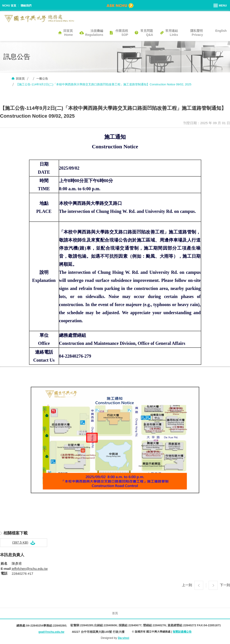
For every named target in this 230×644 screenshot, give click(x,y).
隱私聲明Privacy (197, 33)
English (221, 31)
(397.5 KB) (20, 542)
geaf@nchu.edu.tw (51, 632)
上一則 (187, 585)
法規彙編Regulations (94, 33)
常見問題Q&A (147, 33)
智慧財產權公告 (182, 632)
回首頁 (20, 79)
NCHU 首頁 (9, 6)
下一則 (225, 585)
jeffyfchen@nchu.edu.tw (30, 569)
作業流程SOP (122, 33)
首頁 (115, 613)
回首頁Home (68, 33)
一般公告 (42, 79)
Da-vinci (124, 638)
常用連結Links (172, 33)
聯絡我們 (26, 6)
